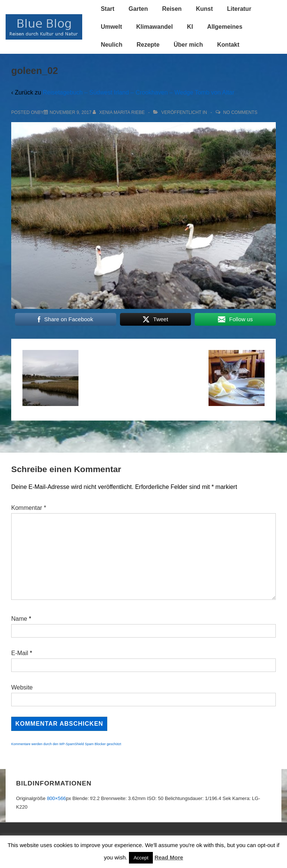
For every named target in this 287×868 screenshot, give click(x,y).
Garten (138, 9)
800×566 (56, 798)
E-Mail (20, 653)
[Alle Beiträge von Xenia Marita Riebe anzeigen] (119, 112)
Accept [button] (141, 858)
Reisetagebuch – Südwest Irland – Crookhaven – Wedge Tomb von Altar (138, 92)
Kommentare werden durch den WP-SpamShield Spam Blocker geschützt (66, 744)
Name (19, 619)
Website (22, 687)
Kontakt (228, 45)
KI (190, 27)
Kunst (204, 9)
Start (108, 9)
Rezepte (148, 45)
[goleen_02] (71, 112)
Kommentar (29, 508)
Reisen (172, 9)
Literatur (239, 9)
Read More (169, 857)
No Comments (240, 112)
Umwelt (112, 27)
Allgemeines (225, 27)
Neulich (112, 45)
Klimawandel (155, 27)
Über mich (188, 45)
